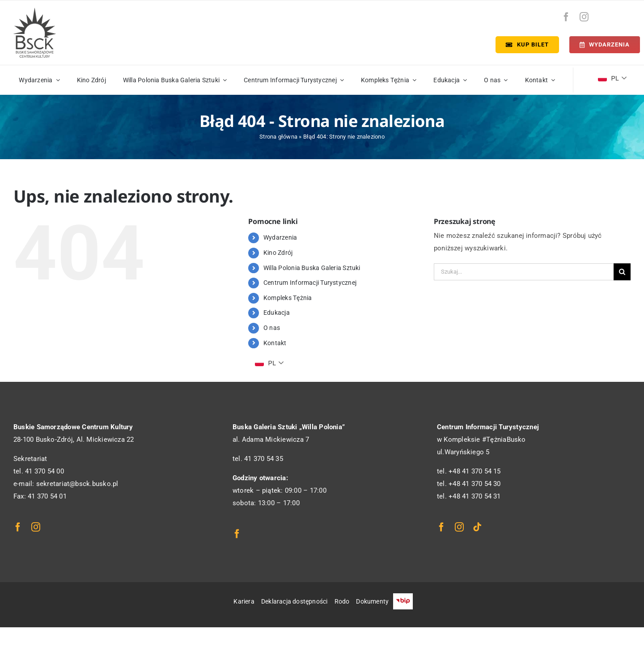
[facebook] (566, 17)
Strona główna (278, 137)
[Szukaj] (622, 272)
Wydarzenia (280, 237)
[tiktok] (477, 527)
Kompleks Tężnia (288, 298)
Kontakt (275, 343)
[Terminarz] (605, 45)
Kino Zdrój (278, 253)
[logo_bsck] (35, 11)
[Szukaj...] (524, 272)
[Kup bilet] (527, 45)
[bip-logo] (625, 15)
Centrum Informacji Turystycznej (310, 283)
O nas (272, 328)
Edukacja (277, 313)
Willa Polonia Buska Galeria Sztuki (312, 268)
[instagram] (584, 17)
